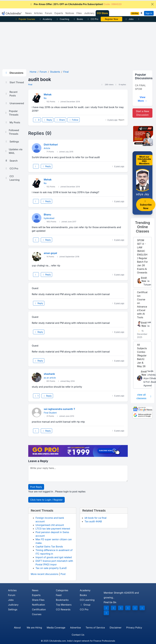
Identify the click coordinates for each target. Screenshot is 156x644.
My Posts (12, 122)
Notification (38, 605)
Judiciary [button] (89, 13)
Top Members (64, 605)
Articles (12, 590)
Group (85, 605)
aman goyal (50, 253)
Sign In (149, 13)
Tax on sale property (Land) (51, 568)
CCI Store (102, 13)
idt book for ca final (95, 518)
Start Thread (14, 82)
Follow (74, 120)
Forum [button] (49, 13)
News (35, 590)
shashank (49, 374)
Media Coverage (56, 628)
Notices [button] (70, 13)
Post (63, 574)
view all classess (144, 396)
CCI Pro (92, 19)
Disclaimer (116, 628)
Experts (36, 595)
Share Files (38, 600)
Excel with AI (111, 19)
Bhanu (47, 215)
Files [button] (79, 13)
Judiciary (13, 605)
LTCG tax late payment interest (53, 529)
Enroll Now (144, 279)
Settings (12, 142)
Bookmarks (62, 600)
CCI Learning (12, 178)
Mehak (48, 94)
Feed (59, 595)
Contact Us (78, 635)
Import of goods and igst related (54, 557)
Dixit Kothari (51, 145)
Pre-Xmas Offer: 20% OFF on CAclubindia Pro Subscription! (76, 4)
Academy (45, 19)
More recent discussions (45, 574)
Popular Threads (12, 113)
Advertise (75, 628)
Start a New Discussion (143, 113)
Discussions (14, 73)
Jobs (129, 19)
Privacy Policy (134, 628)
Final (30, 85)
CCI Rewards (63, 609)
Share (60, 120)
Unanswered (14, 103)
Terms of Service (95, 628)
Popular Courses (25, 19)
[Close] (152, 4)
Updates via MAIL (14, 151)
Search (11, 161)
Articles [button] (38, 13)
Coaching (63, 19)
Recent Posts (11, 94)
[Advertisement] (78, 44)
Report (121, 120)
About (17, 628)
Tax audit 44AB (93, 521)
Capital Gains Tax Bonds (49, 547)
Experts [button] (59, 13)
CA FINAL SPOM (140, 87)
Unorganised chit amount (50, 525)
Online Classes (143, 227)
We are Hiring (34, 628)
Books (78, 19)
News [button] (28, 13)
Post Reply (36, 487)
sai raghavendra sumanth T (59, 409)
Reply (48, 120)
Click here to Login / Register (46, 500)
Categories (62, 590)
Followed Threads (12, 132)
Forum (12, 595)
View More (142, 99)
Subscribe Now (146, 205)
